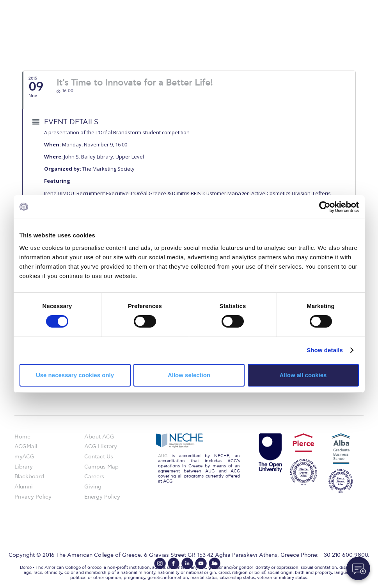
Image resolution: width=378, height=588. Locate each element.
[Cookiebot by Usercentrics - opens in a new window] (325, 207)
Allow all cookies (303, 375)
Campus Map (101, 467)
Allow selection (189, 375)
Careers (94, 477)
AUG (163, 456)
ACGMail (26, 446)
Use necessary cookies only (75, 375)
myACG (24, 457)
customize (345, 6)
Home (22, 437)
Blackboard (29, 477)
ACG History (101, 446)
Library (24, 467)
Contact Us (99, 457)
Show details (325, 350)
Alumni (24, 487)
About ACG (99, 437)
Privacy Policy (33, 497)
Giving (93, 487)
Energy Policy (102, 497)
